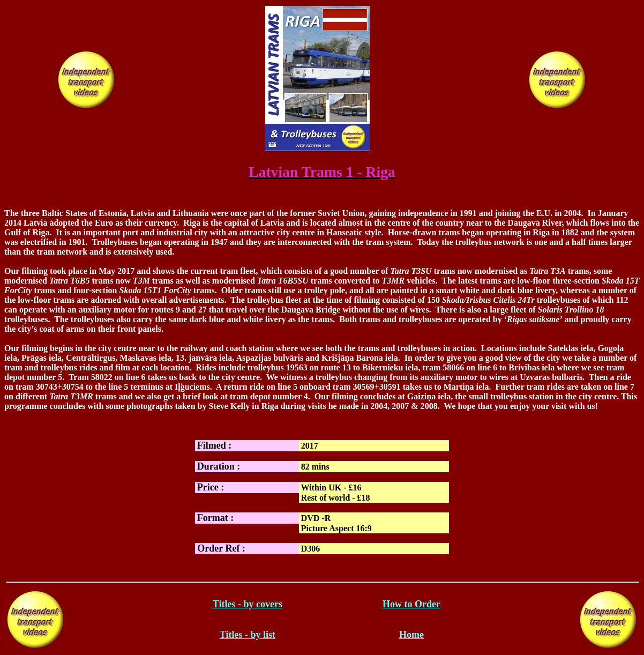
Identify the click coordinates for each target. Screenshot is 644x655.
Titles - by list (248, 635)
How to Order (411, 604)
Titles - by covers (248, 604)
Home (411, 635)
